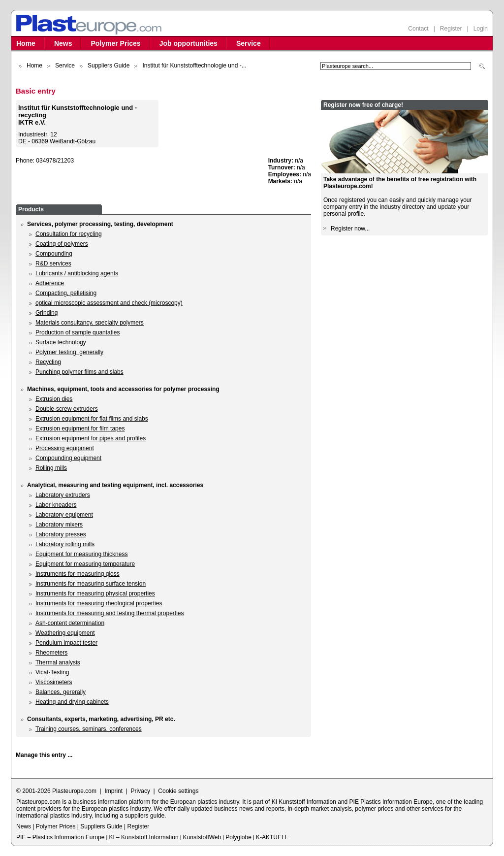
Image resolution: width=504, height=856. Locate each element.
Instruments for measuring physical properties (95, 593)
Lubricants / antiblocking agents (77, 273)
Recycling (48, 362)
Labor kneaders (56, 505)
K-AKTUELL (272, 837)
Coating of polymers (62, 244)
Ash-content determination (70, 623)
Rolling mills (51, 468)
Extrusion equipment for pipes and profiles (91, 438)
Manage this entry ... (44, 755)
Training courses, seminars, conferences (89, 729)
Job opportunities (189, 43)
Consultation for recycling (69, 234)
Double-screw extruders (67, 409)
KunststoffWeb (202, 837)
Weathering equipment (65, 633)
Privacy (141, 791)
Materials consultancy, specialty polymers (90, 323)
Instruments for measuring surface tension (91, 584)
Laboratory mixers (59, 525)
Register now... (350, 229)
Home (26, 43)
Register (451, 29)
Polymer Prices (115, 43)
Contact (418, 29)
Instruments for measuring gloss (78, 574)
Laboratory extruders (63, 495)
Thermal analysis (58, 662)
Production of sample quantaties (78, 332)
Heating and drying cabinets (72, 702)
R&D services (53, 263)
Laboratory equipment (64, 515)
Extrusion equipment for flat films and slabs (92, 419)
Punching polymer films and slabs (79, 372)
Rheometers (51, 653)
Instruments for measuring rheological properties (99, 603)
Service (249, 43)
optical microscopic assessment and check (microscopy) (109, 303)
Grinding (47, 313)
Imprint (113, 791)
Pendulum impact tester (66, 643)
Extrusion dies (54, 399)
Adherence (50, 283)
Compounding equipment (68, 458)
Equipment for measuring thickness (81, 554)
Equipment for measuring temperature (85, 564)
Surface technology (61, 342)
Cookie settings (178, 791)
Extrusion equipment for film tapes (80, 428)
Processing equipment (65, 448)
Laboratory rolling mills (65, 544)
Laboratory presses (61, 534)
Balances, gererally (61, 692)
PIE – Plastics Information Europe (60, 837)
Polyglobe (238, 837)
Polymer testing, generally (69, 352)
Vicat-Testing (52, 672)
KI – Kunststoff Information (143, 837)
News (63, 43)
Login (481, 29)
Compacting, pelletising (66, 293)
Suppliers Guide (109, 66)
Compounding (54, 254)
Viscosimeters (54, 682)
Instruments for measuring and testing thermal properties (110, 613)
